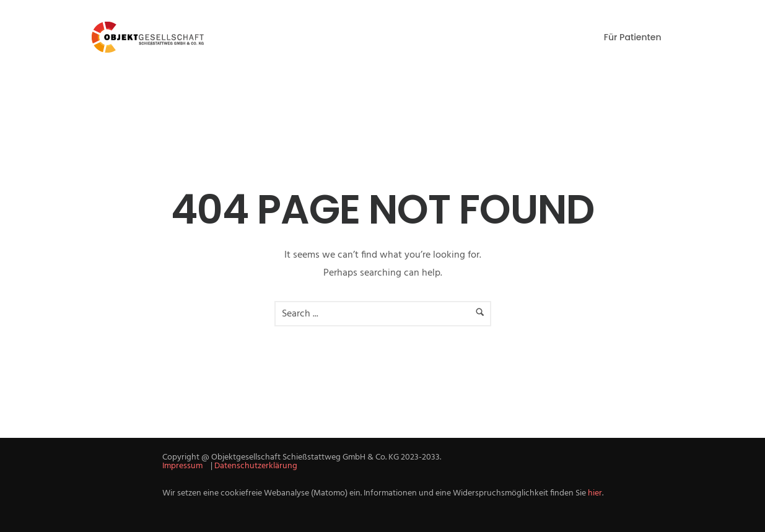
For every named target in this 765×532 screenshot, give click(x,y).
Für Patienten (633, 37)
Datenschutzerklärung (256, 466)
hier (595, 493)
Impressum (182, 466)
